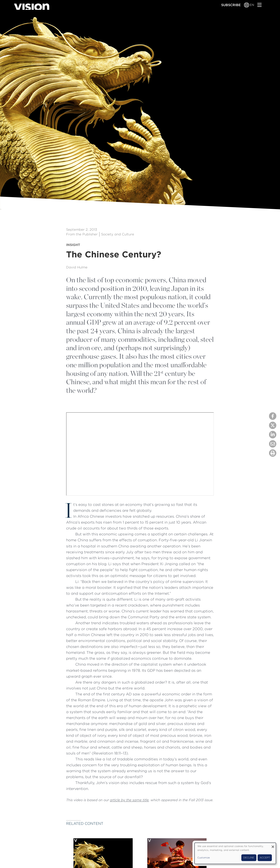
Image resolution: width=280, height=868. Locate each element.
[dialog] (235, 853)
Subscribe (231, 5)
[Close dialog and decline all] (273, 845)
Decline (249, 858)
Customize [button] (204, 858)
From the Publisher (82, 234)
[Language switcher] (247, 5)
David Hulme (77, 267)
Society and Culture (118, 234)
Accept (265, 858)
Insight (73, 245)
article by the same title (129, 800)
